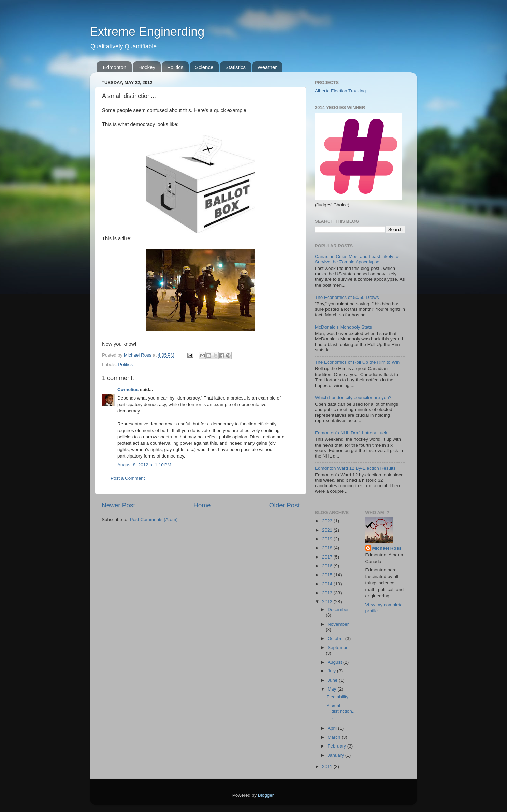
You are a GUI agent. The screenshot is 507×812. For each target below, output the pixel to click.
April (333, 728)
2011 (328, 766)
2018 (328, 548)
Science (204, 67)
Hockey (147, 67)
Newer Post (118, 505)
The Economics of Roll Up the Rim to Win (357, 362)
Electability (338, 697)
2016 (328, 566)
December (338, 610)
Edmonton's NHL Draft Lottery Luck (351, 433)
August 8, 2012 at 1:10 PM (144, 465)
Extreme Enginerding (147, 32)
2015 (328, 575)
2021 (328, 530)
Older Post (284, 505)
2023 (328, 521)
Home (202, 505)
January (336, 755)
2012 (328, 602)
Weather (267, 67)
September (339, 647)
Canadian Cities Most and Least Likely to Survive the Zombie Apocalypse (357, 259)
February (337, 746)
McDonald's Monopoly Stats (343, 327)
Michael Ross (387, 548)
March (335, 737)
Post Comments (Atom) (154, 519)
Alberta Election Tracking (340, 91)
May (332, 689)
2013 (328, 593)
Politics (175, 67)
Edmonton (115, 67)
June (333, 680)
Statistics (235, 67)
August (335, 662)
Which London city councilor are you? (353, 398)
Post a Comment (128, 478)
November (338, 624)
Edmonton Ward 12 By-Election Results (355, 468)
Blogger (266, 795)
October (336, 639)
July (332, 671)
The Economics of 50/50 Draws (347, 297)
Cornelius (128, 389)
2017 (328, 557)
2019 (328, 539)
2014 (328, 584)
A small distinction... (341, 711)
